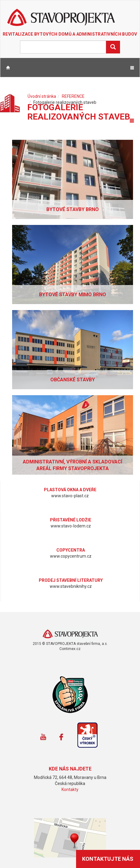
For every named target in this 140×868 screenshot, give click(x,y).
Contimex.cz (70, 649)
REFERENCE (73, 96)
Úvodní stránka (42, 96)
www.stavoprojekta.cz (70, 634)
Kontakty (70, 790)
